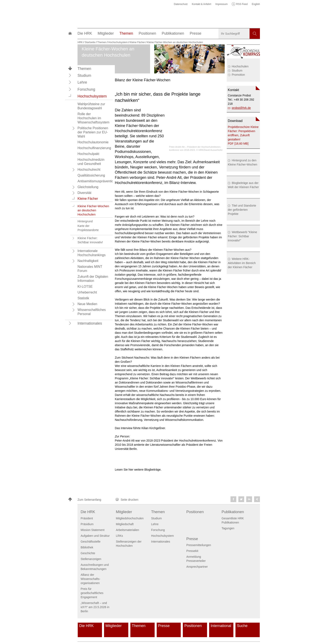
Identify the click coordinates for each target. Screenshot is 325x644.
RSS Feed (242, 4)
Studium (237, 71)
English (256, 4)
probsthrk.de (241, 108)
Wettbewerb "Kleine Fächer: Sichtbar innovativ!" (242, 236)
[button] (70, 75)
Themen (84, 69)
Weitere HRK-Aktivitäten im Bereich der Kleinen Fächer (242, 263)
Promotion (238, 75)
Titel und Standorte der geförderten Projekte (242, 210)
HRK (80, 42)
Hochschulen (240, 66)
